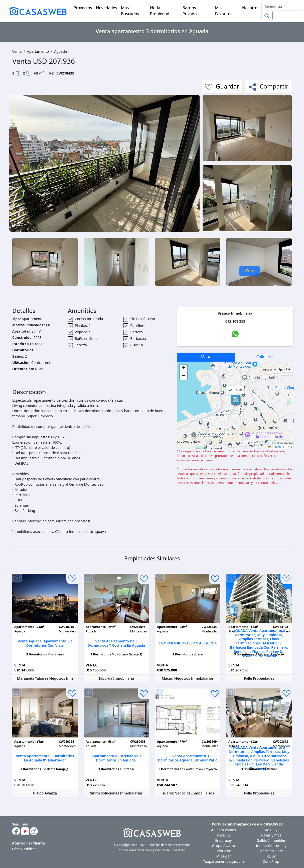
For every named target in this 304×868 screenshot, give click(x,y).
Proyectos (83, 8)
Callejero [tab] (265, 357)
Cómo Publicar (24, 849)
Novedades (106, 8)
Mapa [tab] (206, 357)
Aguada (60, 51)
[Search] (281, 6)
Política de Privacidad (170, 850)
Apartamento (38, 51)
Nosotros (251, 8)
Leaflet (274, 447)
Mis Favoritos (224, 11)
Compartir (269, 86)
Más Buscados (130, 11)
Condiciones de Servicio (135, 850)
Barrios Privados (191, 11)
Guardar (222, 86)
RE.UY (288, 447)
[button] (235, 400)
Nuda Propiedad (160, 11)
